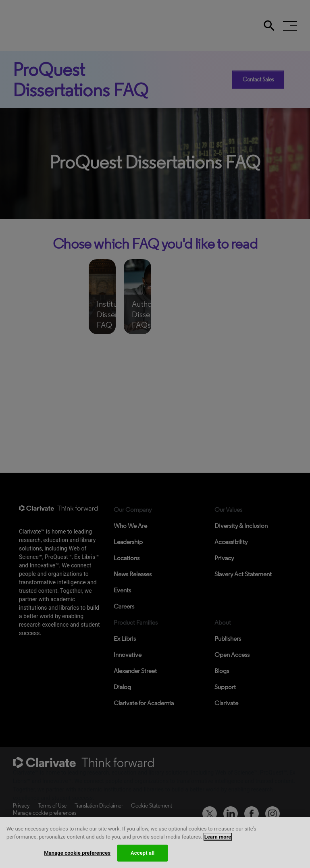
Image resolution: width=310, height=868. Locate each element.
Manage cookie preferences (77, 853)
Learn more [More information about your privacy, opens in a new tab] (218, 837)
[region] (155, 842)
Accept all (143, 853)
